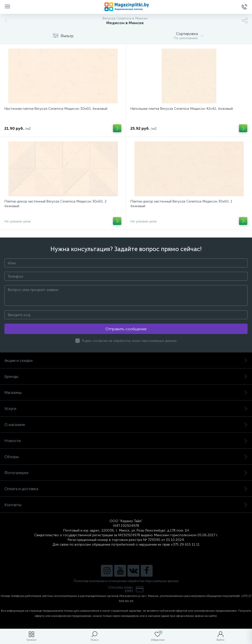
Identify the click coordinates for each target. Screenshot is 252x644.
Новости (126, 441)
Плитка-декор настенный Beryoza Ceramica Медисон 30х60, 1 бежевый (181, 204)
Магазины (126, 393)
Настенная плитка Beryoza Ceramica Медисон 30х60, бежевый (56, 109)
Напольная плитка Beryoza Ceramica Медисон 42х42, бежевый (182, 109)
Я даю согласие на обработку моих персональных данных (129, 341)
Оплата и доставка (126, 489)
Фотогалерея (126, 473)
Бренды (126, 377)
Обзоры (126, 457)
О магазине (126, 425)
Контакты (126, 505)
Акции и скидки (126, 360)
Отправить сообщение (126, 329)
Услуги (126, 409)
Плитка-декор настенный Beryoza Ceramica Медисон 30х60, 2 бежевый (55, 204)
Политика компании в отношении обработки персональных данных (126, 581)
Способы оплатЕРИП (126, 589)
